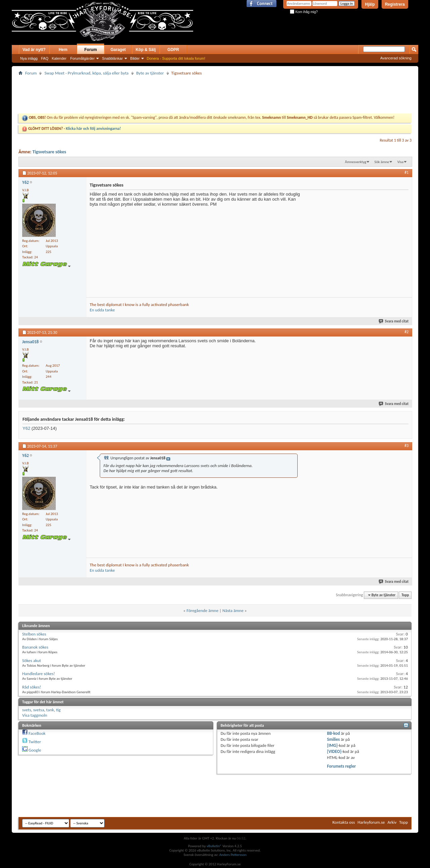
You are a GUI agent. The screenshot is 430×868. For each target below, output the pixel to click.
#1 (406, 172)
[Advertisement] (272, 26)
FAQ (45, 58)
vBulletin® (214, 846)
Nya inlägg (29, 58)
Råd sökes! (32, 687)
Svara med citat (394, 321)
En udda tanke (102, 310)
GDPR (173, 50)
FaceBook (37, 733)
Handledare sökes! (38, 674)
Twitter (35, 742)
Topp (405, 595)
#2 (406, 332)
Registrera (395, 4)
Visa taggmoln (35, 715)
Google (35, 750)
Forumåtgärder (82, 58)
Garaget (118, 50)
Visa (400, 162)
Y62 (26, 428)
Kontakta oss (344, 822)
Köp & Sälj (146, 50)
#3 (406, 446)
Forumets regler (342, 766)
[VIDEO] (334, 751)
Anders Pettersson (233, 855)
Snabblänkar (113, 58)
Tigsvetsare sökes (49, 152)
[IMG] (333, 745)
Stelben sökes (34, 634)
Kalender (59, 58)
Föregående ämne (202, 610)
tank (50, 710)
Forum (91, 50)
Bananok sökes (35, 647)
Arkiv (392, 822)
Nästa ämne (233, 610)
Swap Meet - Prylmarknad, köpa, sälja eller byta (86, 73)
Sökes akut (32, 660)
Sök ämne (382, 162)
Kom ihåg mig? (304, 12)
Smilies (334, 739)
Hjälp (370, 4)
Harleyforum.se (371, 822)
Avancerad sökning (396, 58)
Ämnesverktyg (356, 162)
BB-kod (334, 733)
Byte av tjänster (150, 73)
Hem (63, 50)
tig (58, 710)
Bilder (135, 58)
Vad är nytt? (34, 50)
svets (27, 710)
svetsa (39, 710)
